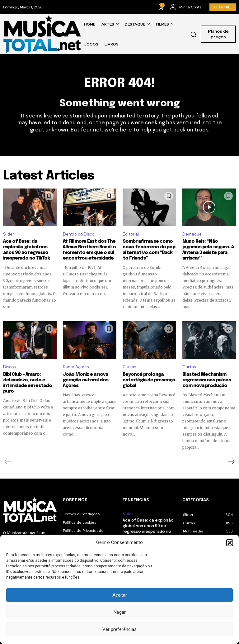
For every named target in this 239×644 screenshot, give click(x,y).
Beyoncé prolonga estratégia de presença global (149, 380)
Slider (9, 234)
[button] (230, 543)
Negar (120, 612)
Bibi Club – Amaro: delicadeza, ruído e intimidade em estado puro (28, 383)
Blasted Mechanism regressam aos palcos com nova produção (207, 380)
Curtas (129, 367)
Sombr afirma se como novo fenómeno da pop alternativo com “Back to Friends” (149, 250)
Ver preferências (119, 629)
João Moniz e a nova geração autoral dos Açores (86, 380)
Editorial (131, 234)
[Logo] (42, 34)
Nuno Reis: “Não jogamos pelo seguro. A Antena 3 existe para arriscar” (208, 250)
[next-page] (231, 461)
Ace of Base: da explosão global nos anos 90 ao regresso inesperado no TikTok (26, 250)
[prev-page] (8, 461)
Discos (9, 367)
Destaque (192, 234)
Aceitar (120, 595)
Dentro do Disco (79, 234)
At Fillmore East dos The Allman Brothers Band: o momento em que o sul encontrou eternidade (89, 250)
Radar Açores (76, 367)
